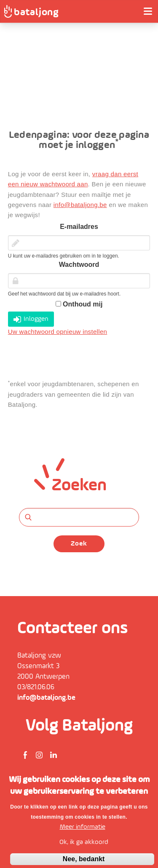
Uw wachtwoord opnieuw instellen (58, 332)
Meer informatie (83, 827)
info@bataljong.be (80, 205)
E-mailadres (79, 227)
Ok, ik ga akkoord (84, 842)
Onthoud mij (79, 304)
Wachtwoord (79, 265)
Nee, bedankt (84, 859)
